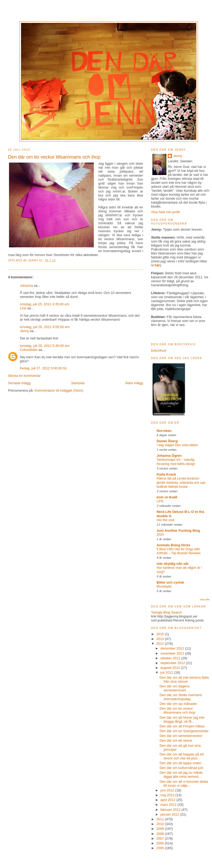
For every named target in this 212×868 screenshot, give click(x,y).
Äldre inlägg (134, 383)
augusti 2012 (171, 668)
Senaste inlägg (19, 383)
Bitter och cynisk (170, 582)
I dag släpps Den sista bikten (177, 445)
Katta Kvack (166, 474)
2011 (161, 819)
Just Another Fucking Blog (178, 531)
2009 (161, 829)
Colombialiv (29, 350)
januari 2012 (170, 814)
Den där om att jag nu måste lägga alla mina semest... (181, 775)
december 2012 (173, 648)
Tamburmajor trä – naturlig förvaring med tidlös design (176, 462)
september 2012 (173, 663)
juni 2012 (168, 790)
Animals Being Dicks (173, 545)
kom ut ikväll (167, 497)
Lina (23, 308)
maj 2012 (168, 795)
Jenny (34, 260)
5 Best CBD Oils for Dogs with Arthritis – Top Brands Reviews (179, 551)
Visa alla (205, 599)
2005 (161, 848)
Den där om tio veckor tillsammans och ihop (177, 710)
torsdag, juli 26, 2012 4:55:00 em (45, 327)
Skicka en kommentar (24, 376)
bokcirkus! (159, 350)
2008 (161, 834)
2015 (161, 634)
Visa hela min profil (165, 212)
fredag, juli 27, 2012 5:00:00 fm (43, 368)
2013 (161, 639)
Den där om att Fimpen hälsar (182, 726)
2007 (161, 838)
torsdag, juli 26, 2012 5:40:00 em (45, 346)
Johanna (26, 286)
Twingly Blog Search (167, 612)
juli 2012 (167, 672)
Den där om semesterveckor (181, 736)
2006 (161, 843)
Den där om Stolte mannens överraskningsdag (181, 697)
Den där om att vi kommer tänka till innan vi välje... (184, 784)
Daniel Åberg (167, 441)
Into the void (165, 520)
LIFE (160, 501)
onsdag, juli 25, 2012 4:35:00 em (45, 304)
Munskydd (164, 587)
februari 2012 (171, 810)
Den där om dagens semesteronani (175, 688)
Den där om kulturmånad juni (181, 768)
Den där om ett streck (176, 741)
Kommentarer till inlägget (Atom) (59, 390)
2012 (161, 644)
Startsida (78, 383)
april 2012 (168, 800)
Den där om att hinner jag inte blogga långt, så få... (182, 719)
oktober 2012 (171, 658)
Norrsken (164, 431)
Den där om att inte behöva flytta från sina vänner (184, 679)
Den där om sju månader (178, 704)
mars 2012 (169, 805)
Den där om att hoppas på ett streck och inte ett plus (182, 756)
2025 (160, 535)
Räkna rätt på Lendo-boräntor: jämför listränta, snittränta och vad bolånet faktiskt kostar (181, 483)
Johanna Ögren (169, 456)
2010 (161, 824)
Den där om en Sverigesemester (184, 731)
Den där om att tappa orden (180, 763)
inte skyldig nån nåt (173, 564)
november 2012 (173, 653)
